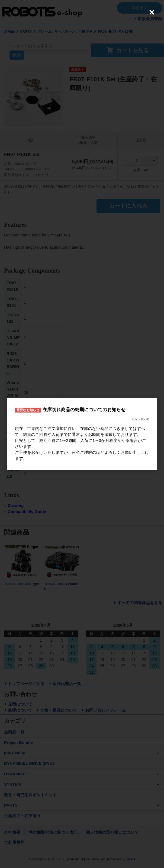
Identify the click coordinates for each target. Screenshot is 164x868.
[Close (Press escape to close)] (152, 12)
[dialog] (82, 434)
